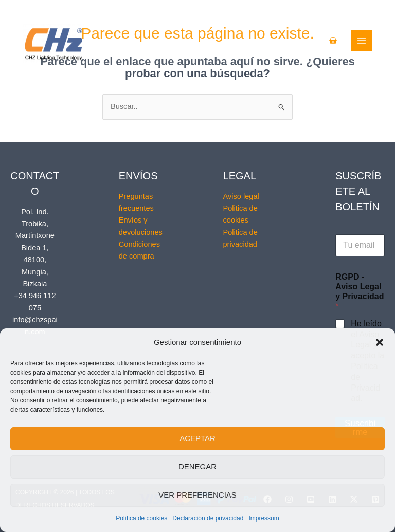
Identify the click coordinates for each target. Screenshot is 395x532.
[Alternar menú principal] (377, 41)
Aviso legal (241, 196)
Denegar (197, 466)
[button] (380, 342)
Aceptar (197, 438)
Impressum (264, 518)
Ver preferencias (197, 495)
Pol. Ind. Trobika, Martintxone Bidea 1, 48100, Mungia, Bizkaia (35, 248)
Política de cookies (141, 518)
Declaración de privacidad (208, 518)
